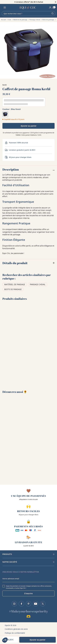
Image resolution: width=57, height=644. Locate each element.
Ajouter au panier (29, 126)
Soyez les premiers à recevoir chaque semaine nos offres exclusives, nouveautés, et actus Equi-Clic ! (29, 587)
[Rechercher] (28, 14)
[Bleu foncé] (5, 114)
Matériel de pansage (15, 284)
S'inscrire (28, 593)
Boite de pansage (13, 289)
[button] (5, 640)
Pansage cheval (38, 284)
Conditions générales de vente (16, 629)
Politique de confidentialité (15, 633)
